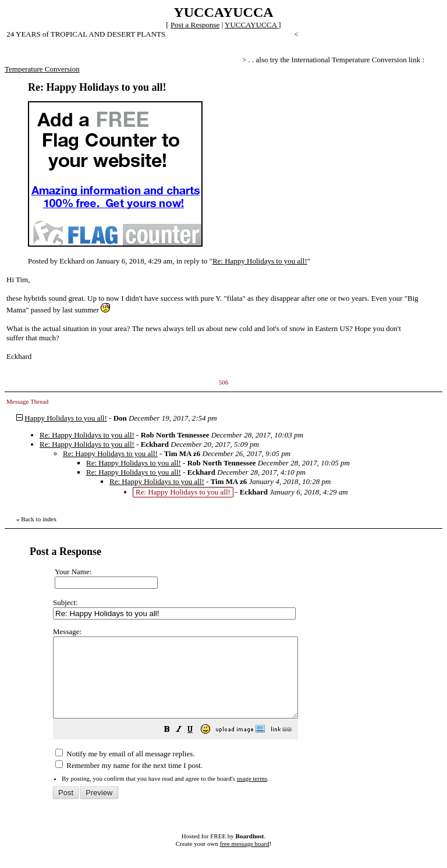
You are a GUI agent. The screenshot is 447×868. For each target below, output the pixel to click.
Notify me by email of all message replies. (125, 769)
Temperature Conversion (42, 69)
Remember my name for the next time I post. (129, 781)
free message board (245, 859)
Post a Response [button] (195, 25)
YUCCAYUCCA (251, 25)
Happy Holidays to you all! (66, 418)
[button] (196, 747)
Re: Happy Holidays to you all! (260, 261)
